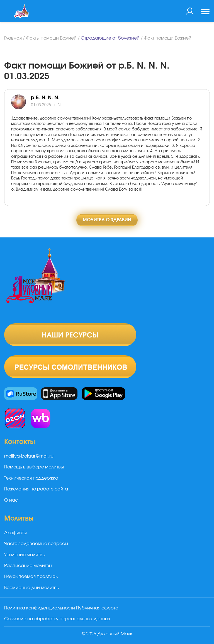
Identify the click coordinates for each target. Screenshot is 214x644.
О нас (11, 500)
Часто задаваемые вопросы (36, 544)
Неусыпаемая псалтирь (31, 577)
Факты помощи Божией (51, 38)
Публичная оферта (97, 608)
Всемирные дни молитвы (32, 588)
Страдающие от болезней (110, 38)
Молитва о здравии (107, 220)
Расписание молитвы (28, 566)
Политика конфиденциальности (40, 608)
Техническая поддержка (31, 478)
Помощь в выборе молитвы (34, 467)
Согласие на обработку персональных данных (57, 619)
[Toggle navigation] (205, 12)
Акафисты (15, 533)
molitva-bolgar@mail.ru (29, 456)
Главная (13, 38)
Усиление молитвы (25, 555)
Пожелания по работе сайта (36, 489)
